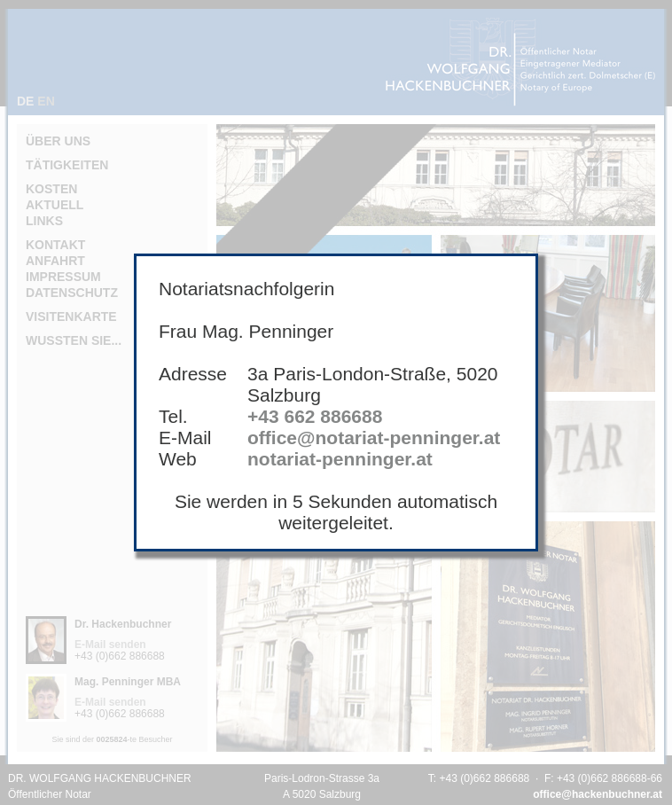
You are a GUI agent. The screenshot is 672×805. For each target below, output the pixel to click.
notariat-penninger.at (340, 459)
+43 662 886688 (315, 416)
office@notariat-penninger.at (374, 438)
